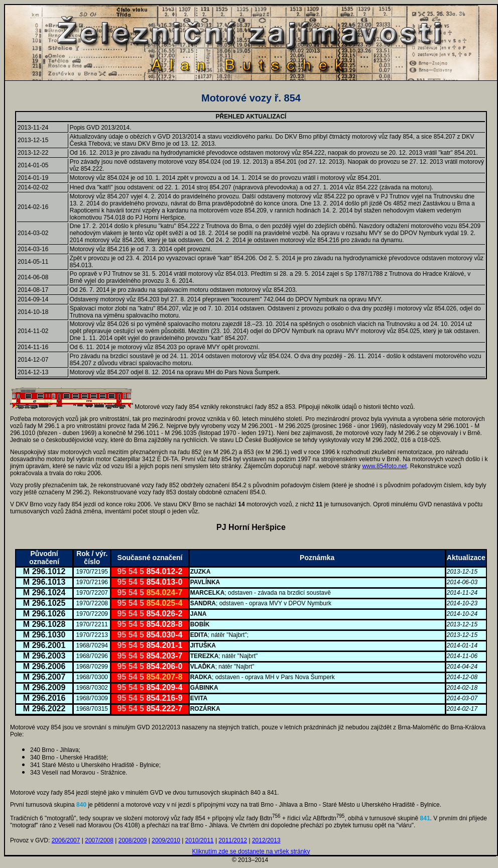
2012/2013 (266, 840)
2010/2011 (200, 840)
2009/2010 (166, 840)
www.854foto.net (384, 466)
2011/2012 (233, 840)
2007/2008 (99, 840)
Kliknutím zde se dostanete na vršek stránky (251, 851)
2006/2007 (66, 840)
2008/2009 (133, 840)
